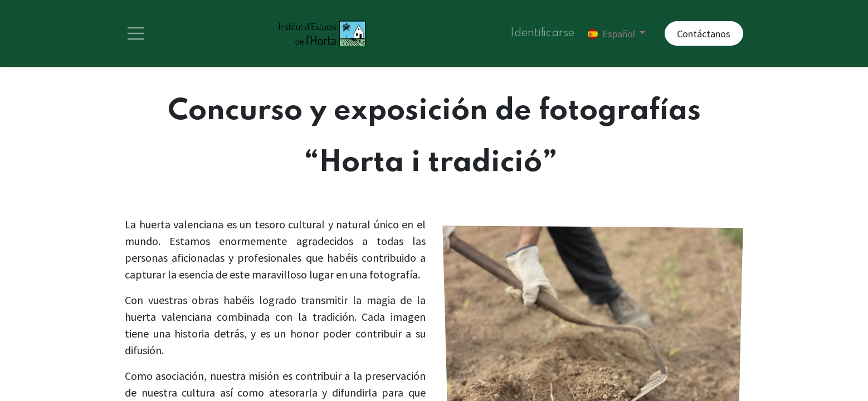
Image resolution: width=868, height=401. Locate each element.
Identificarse (542, 33)
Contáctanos (704, 34)
